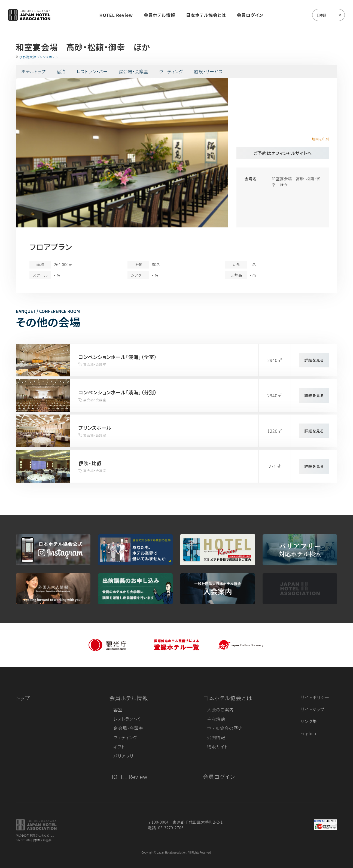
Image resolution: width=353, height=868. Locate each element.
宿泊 (61, 71)
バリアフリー (126, 756)
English (308, 733)
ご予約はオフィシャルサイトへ (283, 153)
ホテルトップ (33, 71)
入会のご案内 (220, 709)
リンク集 (309, 721)
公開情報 (216, 737)
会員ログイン (250, 15)
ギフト (119, 747)
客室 (118, 709)
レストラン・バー (92, 71)
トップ (23, 698)
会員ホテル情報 (160, 15)
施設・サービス (208, 71)
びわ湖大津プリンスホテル (39, 57)
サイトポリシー (315, 697)
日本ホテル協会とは (206, 15)
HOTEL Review (116, 15)
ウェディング (171, 71)
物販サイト (218, 747)
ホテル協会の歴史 (225, 728)
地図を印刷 (320, 139)
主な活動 (216, 719)
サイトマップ (312, 709)
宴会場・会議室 (133, 71)
